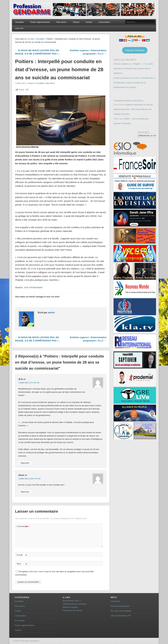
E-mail (22, 555)
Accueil (31, 39)
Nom (22, 564)
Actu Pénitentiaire (33, 287)
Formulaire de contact (72, 610)
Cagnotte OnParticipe (135, 50)
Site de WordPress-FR (121, 616)
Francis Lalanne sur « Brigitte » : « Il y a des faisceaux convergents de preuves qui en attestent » (133, 68)
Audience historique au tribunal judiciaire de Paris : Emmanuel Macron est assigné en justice (133, 109)
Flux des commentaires (121, 611)
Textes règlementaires (40, 22)
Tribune (76, 22)
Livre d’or (19, 28)
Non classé (20, 621)
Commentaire (22, 527)
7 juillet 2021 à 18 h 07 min (29, 479)
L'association (20, 616)
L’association (104, 22)
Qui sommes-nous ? (72, 601)
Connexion (115, 601)
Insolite (89, 22)
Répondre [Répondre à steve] (25, 492)
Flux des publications (120, 606)
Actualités (19, 22)
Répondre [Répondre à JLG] (25, 463)
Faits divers (61, 22)
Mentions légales (70, 607)
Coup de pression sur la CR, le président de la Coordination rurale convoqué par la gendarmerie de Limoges (134, 83)
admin (51, 312)
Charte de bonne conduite (74, 604)
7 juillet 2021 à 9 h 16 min (29, 383)
